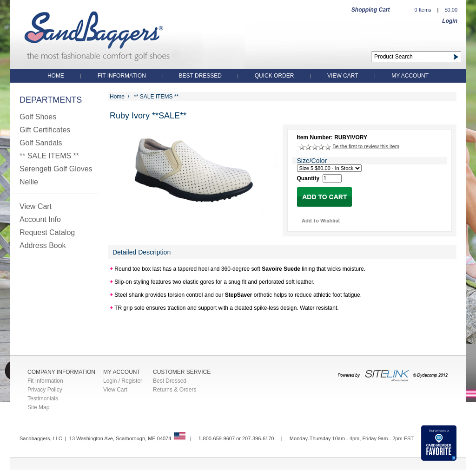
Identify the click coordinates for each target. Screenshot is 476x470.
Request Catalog (47, 232)
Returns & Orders (175, 390)
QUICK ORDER (274, 76)
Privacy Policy (45, 390)
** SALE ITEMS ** (49, 156)
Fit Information (123, 76)
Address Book (43, 245)
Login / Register (123, 381)
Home (56, 76)
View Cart (343, 76)
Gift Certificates (45, 130)
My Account (410, 76)
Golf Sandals (41, 143)
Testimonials (43, 398)
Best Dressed (201, 76)
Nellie (29, 182)
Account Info (40, 219)
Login (450, 21)
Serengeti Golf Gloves (56, 169)
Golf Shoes (38, 117)
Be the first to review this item (366, 146)
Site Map (38, 407)
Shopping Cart (371, 10)
